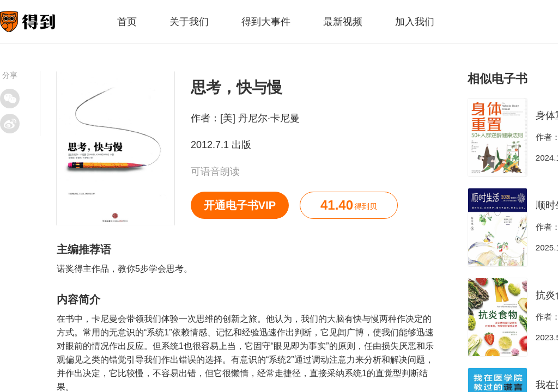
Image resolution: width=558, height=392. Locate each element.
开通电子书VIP (240, 205)
